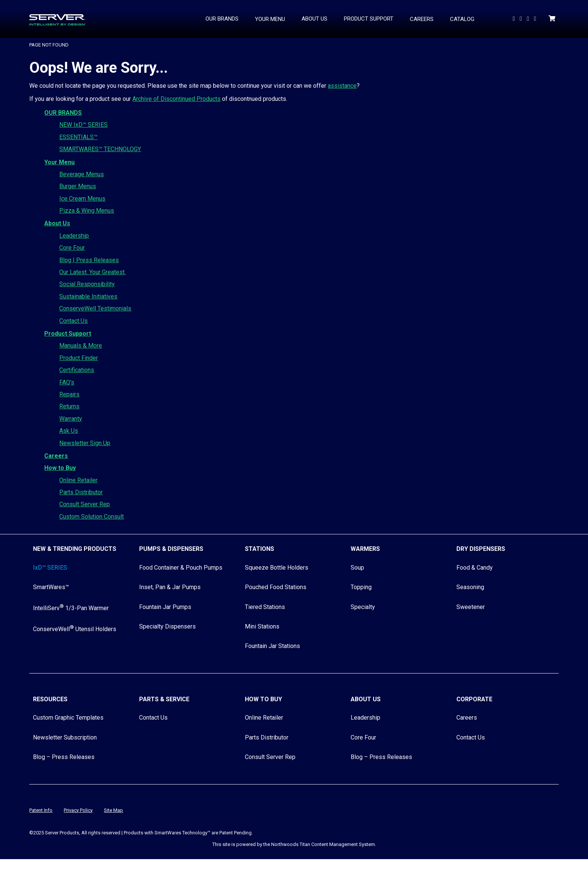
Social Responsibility (87, 284)
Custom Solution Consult (91, 517)
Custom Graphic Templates (68, 718)
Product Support (68, 334)
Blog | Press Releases (89, 260)
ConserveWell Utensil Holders (75, 629)
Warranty (71, 419)
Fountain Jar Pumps (165, 607)
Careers (56, 456)
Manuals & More (81, 346)
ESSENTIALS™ (78, 137)
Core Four (72, 248)
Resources (50, 699)
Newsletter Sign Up (85, 443)
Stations (259, 549)
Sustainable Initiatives (88, 296)
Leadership (74, 236)
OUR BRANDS (63, 113)
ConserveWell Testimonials (95, 308)
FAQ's (67, 382)
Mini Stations (262, 626)
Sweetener (471, 607)
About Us (57, 223)
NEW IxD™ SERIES (83, 125)
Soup (357, 568)
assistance (342, 86)
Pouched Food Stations (276, 587)
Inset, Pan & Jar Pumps (170, 587)
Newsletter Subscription (65, 737)
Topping (361, 587)
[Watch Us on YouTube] (514, 19)
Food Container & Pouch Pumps (181, 568)
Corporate (474, 699)
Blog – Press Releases (64, 757)
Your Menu (59, 162)
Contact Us (73, 321)
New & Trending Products (75, 549)
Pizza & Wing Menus (87, 211)
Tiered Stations (265, 607)
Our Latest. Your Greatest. (92, 272)
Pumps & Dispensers (171, 549)
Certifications (77, 370)
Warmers (365, 549)
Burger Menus (78, 186)
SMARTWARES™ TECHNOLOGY (100, 149)
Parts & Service (164, 699)
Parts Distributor (81, 492)
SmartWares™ (51, 587)
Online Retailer (78, 480)
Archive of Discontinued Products (176, 99)
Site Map (113, 810)
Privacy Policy (78, 810)
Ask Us (69, 431)
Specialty (363, 607)
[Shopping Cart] (553, 19)
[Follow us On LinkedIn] (522, 19)
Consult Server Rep (85, 504)
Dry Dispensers (481, 549)
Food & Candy (475, 568)
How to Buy (60, 468)
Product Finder (79, 358)
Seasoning (470, 587)
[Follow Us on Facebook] (529, 19)
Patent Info (41, 810)
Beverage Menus (82, 174)
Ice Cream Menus (82, 199)
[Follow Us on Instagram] (536, 19)
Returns (69, 406)
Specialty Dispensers (167, 626)
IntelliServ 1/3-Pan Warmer (71, 608)
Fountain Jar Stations (272, 646)
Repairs (69, 394)
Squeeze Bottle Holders (277, 568)
